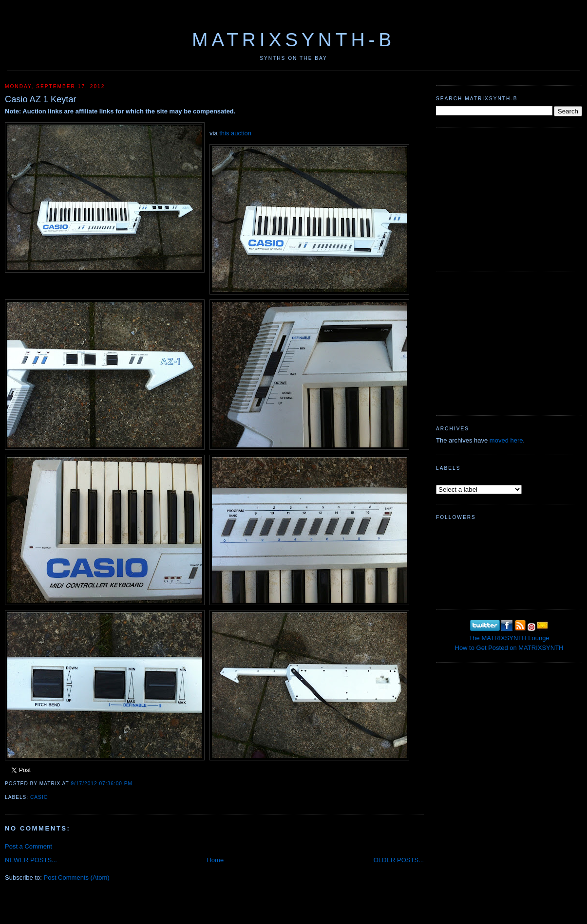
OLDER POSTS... (399, 860)
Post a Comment (28, 846)
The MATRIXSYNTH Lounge (509, 638)
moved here (506, 440)
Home (215, 860)
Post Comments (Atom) (77, 878)
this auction (235, 133)
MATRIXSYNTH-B (293, 40)
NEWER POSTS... (31, 860)
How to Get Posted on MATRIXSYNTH (509, 648)
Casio (39, 797)
